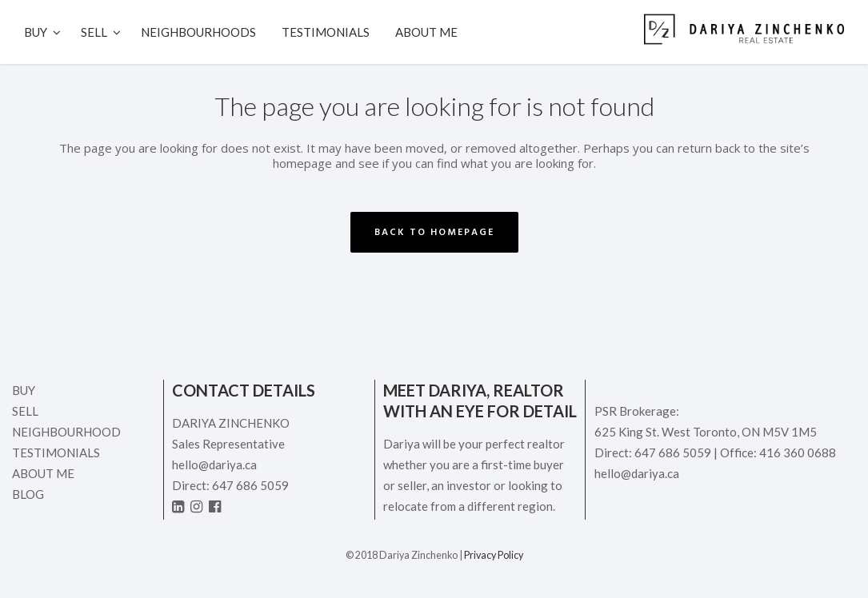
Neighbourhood (66, 432)
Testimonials (56, 452)
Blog (28, 494)
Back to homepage (434, 232)
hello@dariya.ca (214, 464)
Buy (24, 390)
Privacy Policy (494, 555)
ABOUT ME (43, 473)
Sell (25, 411)
